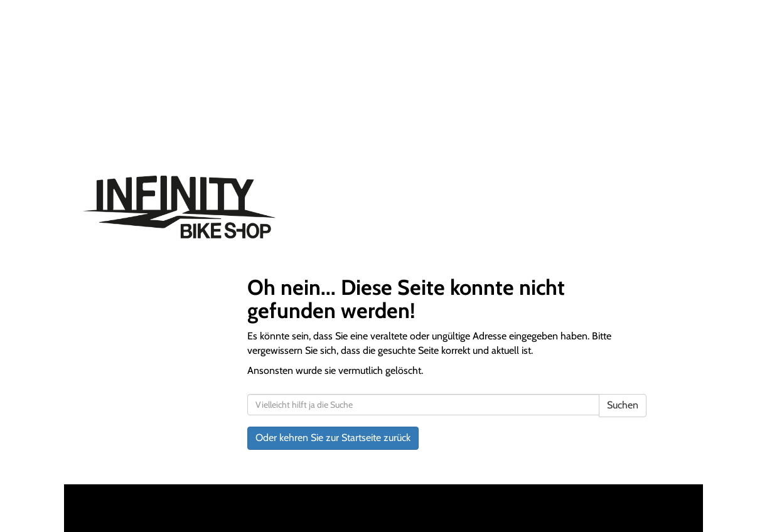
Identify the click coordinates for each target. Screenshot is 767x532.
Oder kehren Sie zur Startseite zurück (333, 438)
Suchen (623, 405)
